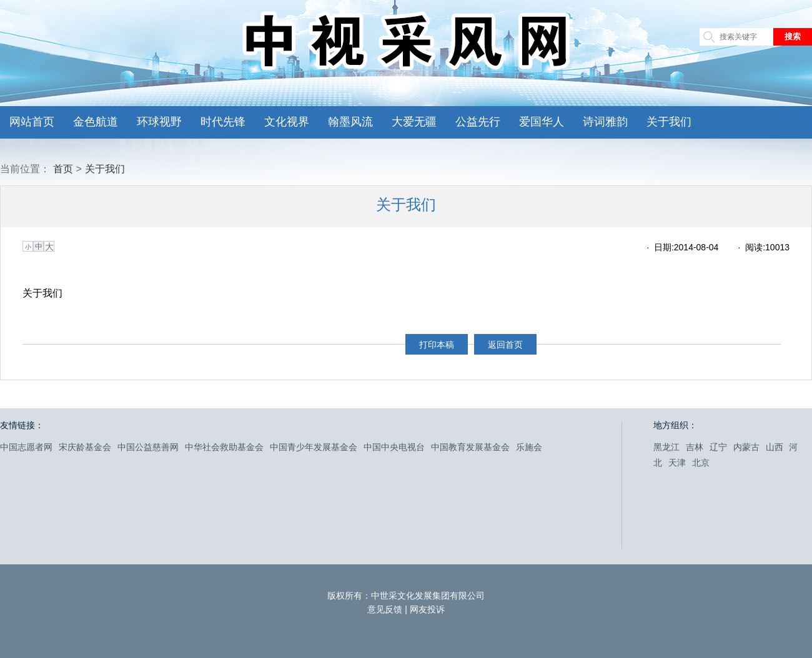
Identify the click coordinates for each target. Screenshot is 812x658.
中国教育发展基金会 (470, 447)
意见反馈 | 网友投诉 (406, 609)
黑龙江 (666, 447)
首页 (63, 169)
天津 (677, 463)
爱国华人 (542, 122)
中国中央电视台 (394, 447)
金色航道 (96, 122)
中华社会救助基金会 (224, 447)
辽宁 (718, 447)
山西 (775, 447)
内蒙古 (746, 447)
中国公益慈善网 (148, 447)
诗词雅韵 (605, 122)
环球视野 (159, 122)
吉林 (695, 447)
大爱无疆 (414, 122)
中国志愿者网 (26, 447)
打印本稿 (437, 345)
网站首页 (32, 122)
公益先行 (478, 122)
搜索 (793, 37)
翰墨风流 (350, 122)
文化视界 (287, 122)
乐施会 (529, 447)
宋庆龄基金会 (85, 447)
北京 (701, 463)
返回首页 (505, 345)
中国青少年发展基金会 (314, 447)
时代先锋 (223, 122)
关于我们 (669, 122)
